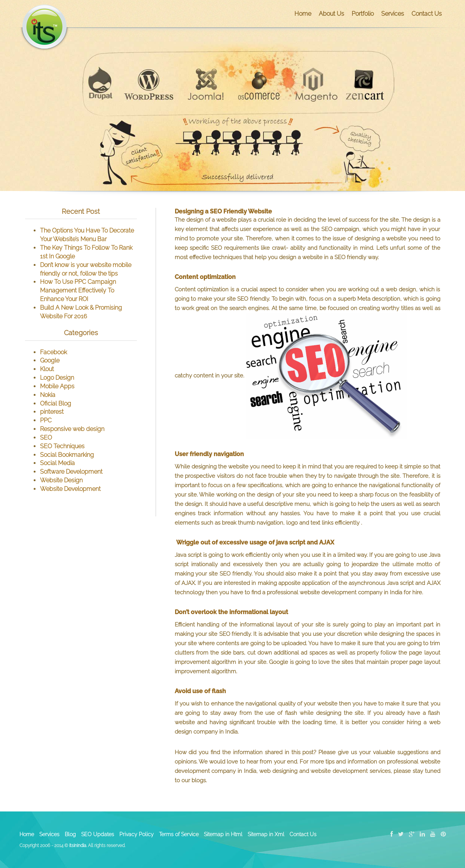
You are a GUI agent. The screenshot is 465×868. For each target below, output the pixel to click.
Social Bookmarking (67, 455)
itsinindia (78, 846)
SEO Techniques (62, 446)
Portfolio (363, 14)
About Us (331, 14)
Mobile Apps (57, 386)
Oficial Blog (56, 403)
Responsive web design (72, 429)
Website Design (61, 480)
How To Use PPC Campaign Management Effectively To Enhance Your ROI (78, 290)
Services (393, 14)
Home (303, 14)
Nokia (48, 395)
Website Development (70, 489)
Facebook (53, 352)
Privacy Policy (137, 834)
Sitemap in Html (223, 834)
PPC (46, 420)
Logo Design (57, 378)
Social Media (57, 463)
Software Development (71, 472)
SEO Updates (98, 834)
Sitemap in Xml (266, 834)
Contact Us (427, 14)
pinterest (52, 412)
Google (50, 360)
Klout (47, 369)
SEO (46, 438)
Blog (70, 834)
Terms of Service (179, 834)
